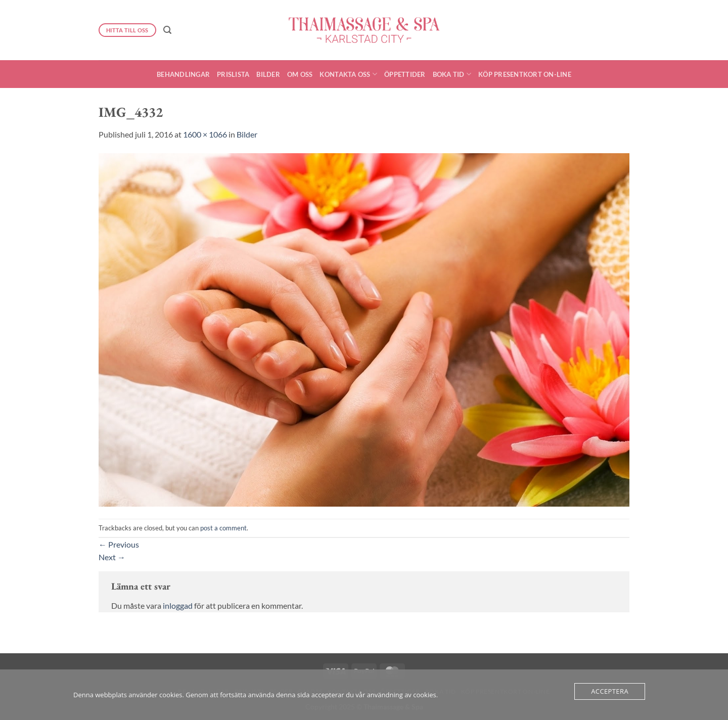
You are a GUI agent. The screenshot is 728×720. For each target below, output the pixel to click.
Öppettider (405, 74)
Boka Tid (452, 74)
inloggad (178, 605)
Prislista (233, 74)
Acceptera (610, 691)
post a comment (223, 528)
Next (112, 557)
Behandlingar (183, 74)
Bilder (268, 74)
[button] (167, 30)
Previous (119, 544)
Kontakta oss (348, 74)
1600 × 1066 (205, 134)
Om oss (300, 74)
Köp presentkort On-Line (525, 74)
